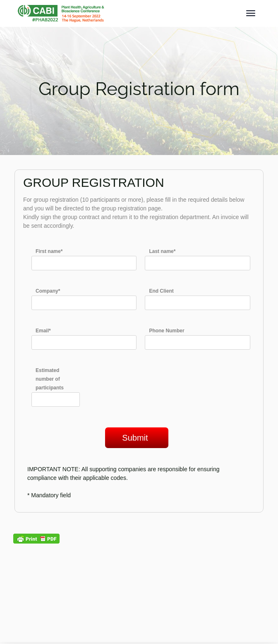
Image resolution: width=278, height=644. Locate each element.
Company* (48, 291)
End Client (161, 291)
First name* (49, 251)
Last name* (162, 251)
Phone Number (167, 331)
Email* (43, 331)
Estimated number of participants (50, 379)
